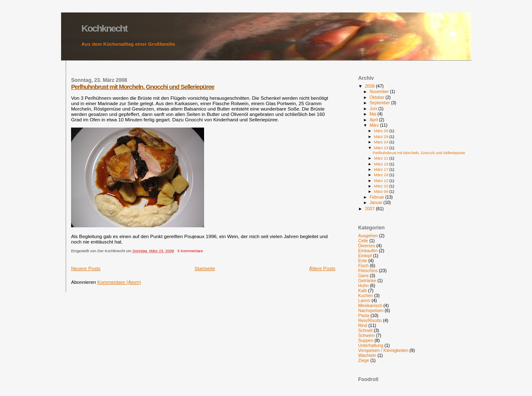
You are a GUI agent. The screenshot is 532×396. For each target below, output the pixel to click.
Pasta (364, 315)
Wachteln (367, 355)
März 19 (382, 164)
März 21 (382, 158)
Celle (363, 241)
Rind (363, 325)
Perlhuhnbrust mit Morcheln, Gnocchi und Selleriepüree (143, 87)
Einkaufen (368, 251)
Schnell (366, 330)
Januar (376, 203)
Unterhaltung (371, 345)
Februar (377, 197)
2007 (370, 209)
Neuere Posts (86, 268)
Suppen (366, 340)
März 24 (382, 142)
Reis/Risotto (370, 320)
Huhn (363, 285)
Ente (363, 261)
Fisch (363, 266)
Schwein (367, 335)
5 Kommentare (190, 251)
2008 (370, 86)
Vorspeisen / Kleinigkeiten (383, 350)
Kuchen (366, 295)
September (380, 103)
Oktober (377, 97)
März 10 (382, 186)
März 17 (382, 169)
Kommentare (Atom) (119, 282)
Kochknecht (104, 28)
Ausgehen (368, 236)
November (380, 92)
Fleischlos (368, 271)
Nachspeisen (371, 310)
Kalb (363, 290)
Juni (374, 109)
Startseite (205, 268)
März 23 (382, 148)
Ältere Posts (322, 268)
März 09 (382, 191)
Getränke (367, 280)
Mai (373, 114)
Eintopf (365, 256)
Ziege (364, 360)
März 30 (382, 131)
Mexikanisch (370, 305)
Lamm (364, 300)
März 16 (382, 175)
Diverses (367, 246)
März (375, 125)
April (374, 120)
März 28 (382, 137)
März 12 (382, 181)
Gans (363, 275)
